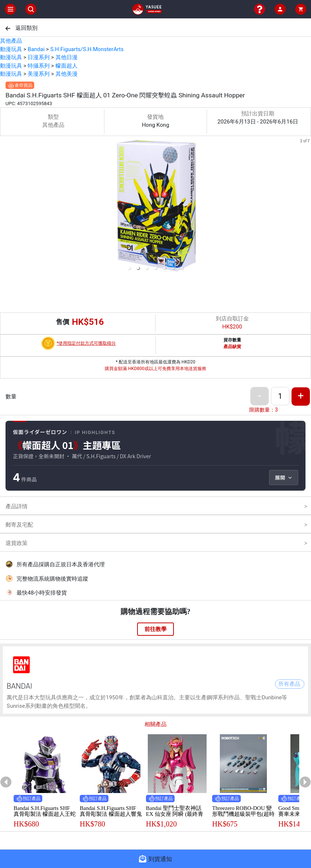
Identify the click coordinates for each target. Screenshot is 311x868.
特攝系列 (39, 66)
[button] (129, 268)
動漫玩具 (11, 49)
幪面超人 (67, 66)
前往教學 (155, 629)
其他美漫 (67, 74)
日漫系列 (39, 57)
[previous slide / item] (5, 206)
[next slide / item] (306, 206)
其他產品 (11, 41)
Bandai (36, 49)
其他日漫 (67, 57)
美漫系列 (39, 74)
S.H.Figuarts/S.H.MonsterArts (87, 49)
